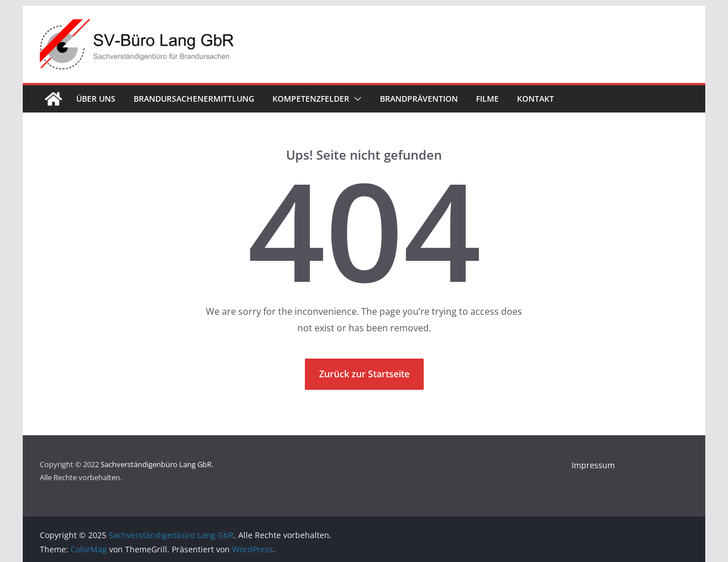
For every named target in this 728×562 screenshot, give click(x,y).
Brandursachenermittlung (194, 99)
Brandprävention (419, 99)
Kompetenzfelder (311, 99)
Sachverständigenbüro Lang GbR (156, 464)
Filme (487, 99)
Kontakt (535, 99)
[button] (355, 99)
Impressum (593, 465)
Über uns (96, 99)
